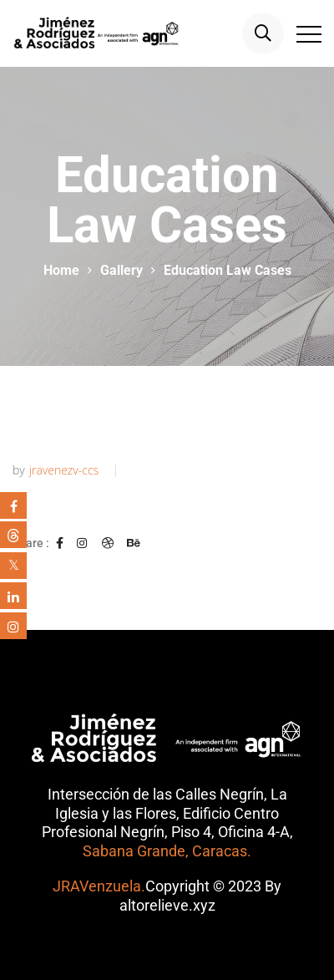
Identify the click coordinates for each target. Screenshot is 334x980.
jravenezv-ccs (64, 470)
